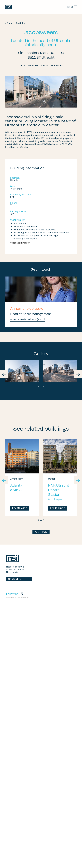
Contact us (19, 579)
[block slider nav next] (78, 374)
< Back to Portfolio (15, 23)
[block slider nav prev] (4, 374)
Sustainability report (33, 243)
